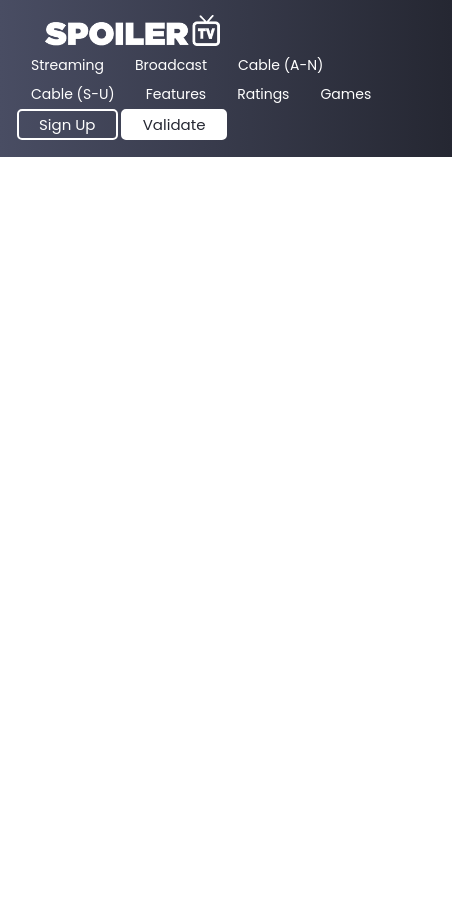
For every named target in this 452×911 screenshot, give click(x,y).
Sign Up (67, 124)
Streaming (67, 65)
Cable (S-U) (73, 94)
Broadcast (171, 65)
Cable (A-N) (280, 65)
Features (176, 94)
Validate (174, 124)
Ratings (263, 94)
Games (345, 94)
